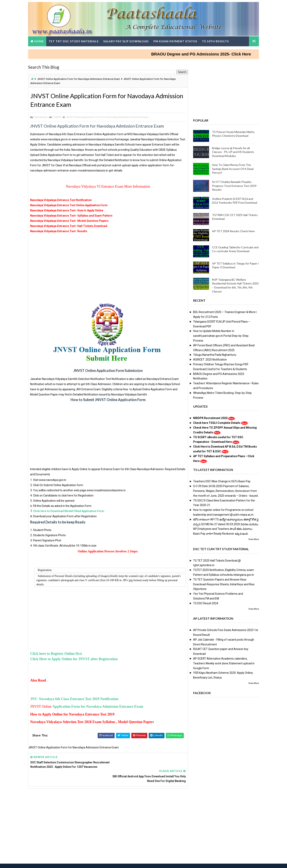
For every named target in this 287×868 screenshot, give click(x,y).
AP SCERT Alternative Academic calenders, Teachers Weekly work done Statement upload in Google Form (223, 663)
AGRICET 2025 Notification (209, 359)
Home (40, 41)
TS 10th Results (216, 41)
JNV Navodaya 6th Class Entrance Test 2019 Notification (75, 699)
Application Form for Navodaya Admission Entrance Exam (99, 706)
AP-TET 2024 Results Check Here (233, 231)
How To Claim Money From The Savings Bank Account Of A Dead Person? (232, 168)
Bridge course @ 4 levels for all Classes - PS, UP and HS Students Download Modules (232, 152)
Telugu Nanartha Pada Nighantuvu (214, 355)
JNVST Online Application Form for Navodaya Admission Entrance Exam (79, 79)
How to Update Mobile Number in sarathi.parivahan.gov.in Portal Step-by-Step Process (220, 336)
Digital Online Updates (94, 861)
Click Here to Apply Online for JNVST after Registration (75, 659)
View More (253, 539)
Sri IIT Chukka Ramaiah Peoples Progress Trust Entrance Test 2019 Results (233, 185)
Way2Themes (51, 861)
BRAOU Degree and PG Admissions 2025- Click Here (210, 54)
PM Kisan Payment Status (176, 41)
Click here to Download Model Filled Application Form (70, 511)
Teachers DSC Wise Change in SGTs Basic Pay (221, 481)
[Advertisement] (107, 267)
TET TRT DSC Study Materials (74, 41)
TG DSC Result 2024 (205, 603)
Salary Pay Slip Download (127, 41)
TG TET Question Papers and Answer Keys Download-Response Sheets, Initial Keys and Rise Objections (223, 584)
